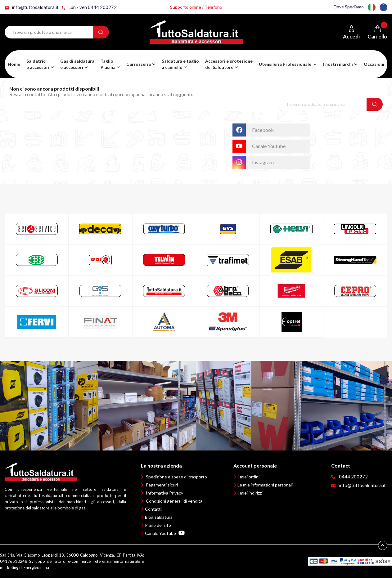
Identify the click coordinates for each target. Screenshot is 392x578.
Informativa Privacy (164, 493)
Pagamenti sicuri (162, 485)
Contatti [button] (153, 509)
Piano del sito (158, 525)
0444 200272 (353, 477)
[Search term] (49, 32)
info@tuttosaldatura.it (32, 7)
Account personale (255, 466)
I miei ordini (248, 477)
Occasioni (374, 64)
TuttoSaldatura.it (205, 126)
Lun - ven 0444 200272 (89, 7)
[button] (77, 64)
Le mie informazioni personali (265, 485)
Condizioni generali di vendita (174, 501)
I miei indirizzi (250, 493)
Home (14, 64)
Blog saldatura (159, 517)
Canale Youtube (165, 533)
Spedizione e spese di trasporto (176, 477)
